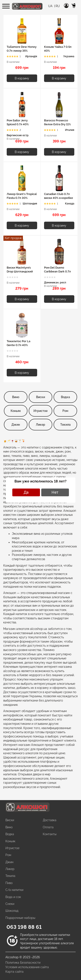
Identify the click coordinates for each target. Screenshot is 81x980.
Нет (55, 492)
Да (26, 492)
